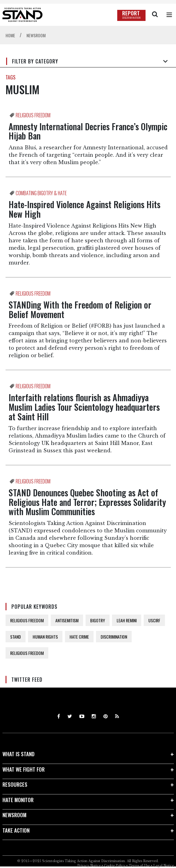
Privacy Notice (89, 866)
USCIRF (154, 620)
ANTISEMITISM (67, 620)
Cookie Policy (115, 866)
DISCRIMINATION (114, 637)
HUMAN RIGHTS (45, 637)
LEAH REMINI (127, 620)
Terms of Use (139, 866)
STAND (16, 637)
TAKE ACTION (16, 830)
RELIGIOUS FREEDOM (27, 620)
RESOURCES (15, 784)
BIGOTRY (98, 620)
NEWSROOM (14, 815)
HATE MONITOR (18, 800)
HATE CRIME (79, 637)
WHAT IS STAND (18, 754)
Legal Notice (164, 866)
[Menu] (169, 15)
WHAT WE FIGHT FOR (24, 769)
